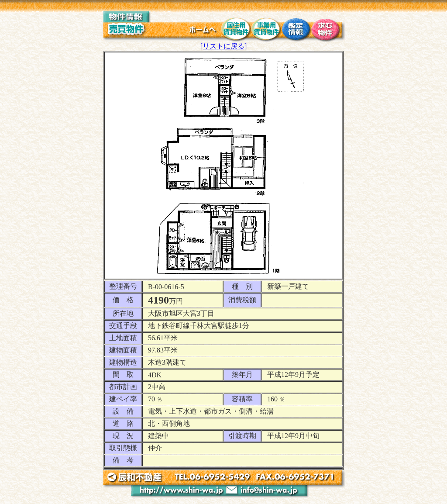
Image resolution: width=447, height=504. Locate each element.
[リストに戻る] (224, 46)
